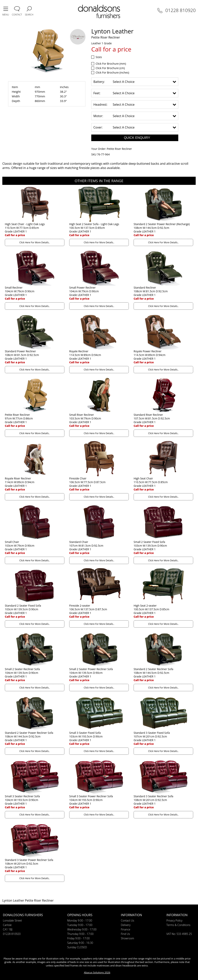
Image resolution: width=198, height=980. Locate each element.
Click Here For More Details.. (35, 242)
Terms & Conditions (178, 925)
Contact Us (128, 920)
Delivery (126, 925)
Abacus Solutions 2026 (97, 972)
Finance (126, 929)
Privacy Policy (174, 920)
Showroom (127, 938)
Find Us (125, 934)
